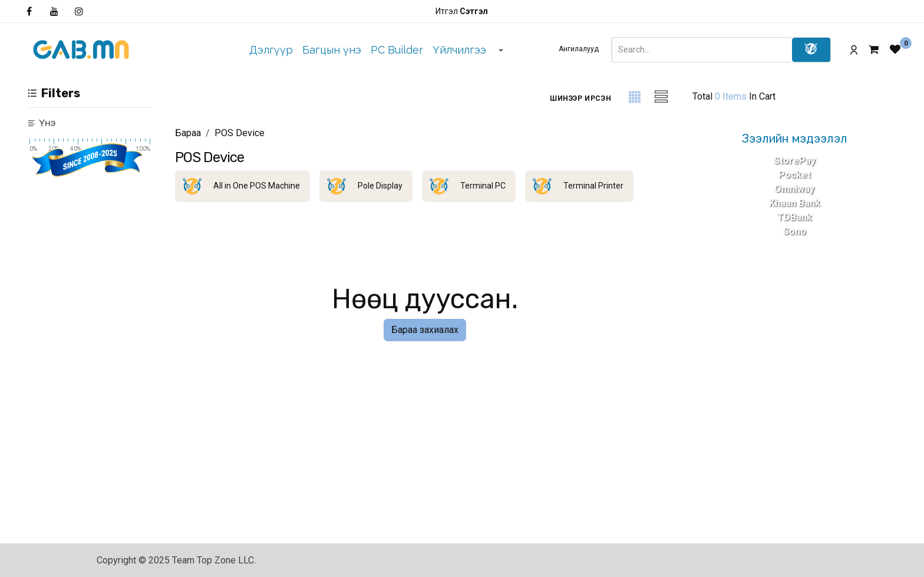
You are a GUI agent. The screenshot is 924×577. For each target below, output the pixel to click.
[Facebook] (29, 11)
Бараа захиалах (425, 330)
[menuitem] (271, 50)
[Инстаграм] (79, 11)
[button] (580, 98)
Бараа (188, 133)
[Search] (811, 50)
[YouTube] (54, 11)
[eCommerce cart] (879, 50)
